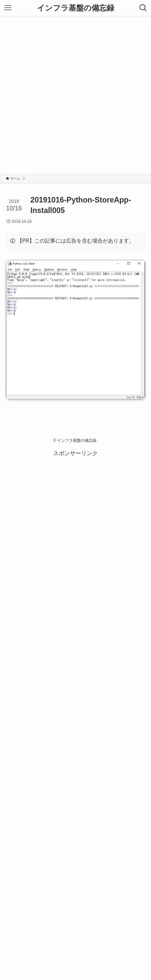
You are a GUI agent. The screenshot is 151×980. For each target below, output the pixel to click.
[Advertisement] (75, 95)
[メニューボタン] (8, 8)
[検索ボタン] (143, 8)
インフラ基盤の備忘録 (76, 8)
